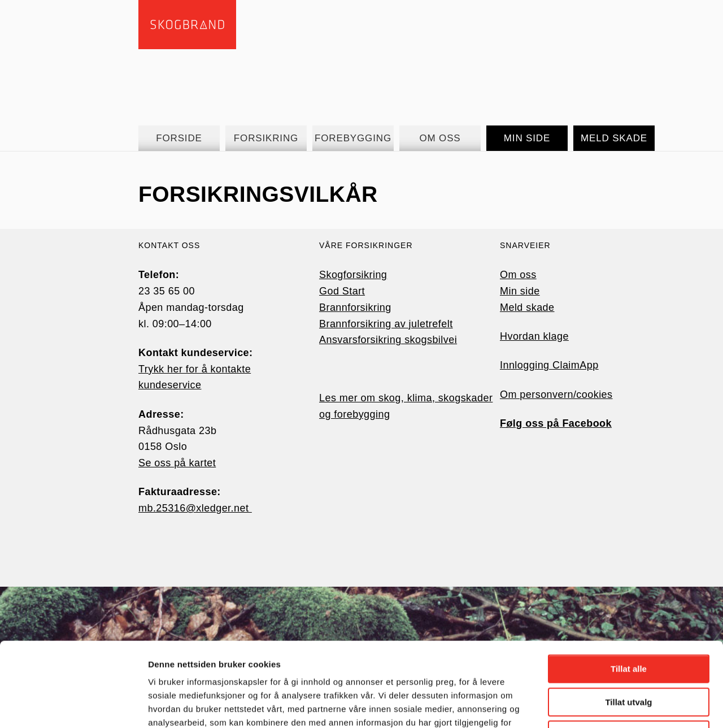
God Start (342, 291)
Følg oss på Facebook (556, 423)
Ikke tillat (629, 656)
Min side (520, 291)
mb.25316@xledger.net (195, 508)
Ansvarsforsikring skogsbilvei (388, 340)
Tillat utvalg (628, 623)
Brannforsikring (355, 307)
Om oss (518, 275)
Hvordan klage (534, 336)
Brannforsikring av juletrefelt (386, 324)
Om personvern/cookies (556, 395)
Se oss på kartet (177, 463)
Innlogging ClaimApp (549, 365)
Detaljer (602, 706)
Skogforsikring (353, 275)
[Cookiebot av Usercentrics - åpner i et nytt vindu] (73, 706)
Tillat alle (629, 590)
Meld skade (527, 307)
